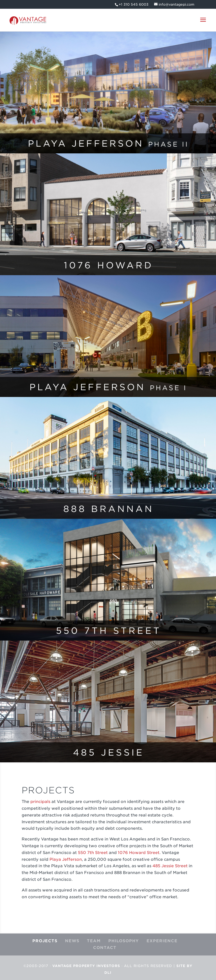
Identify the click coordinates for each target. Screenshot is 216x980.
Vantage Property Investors (86, 966)
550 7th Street (93, 853)
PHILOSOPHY (124, 941)
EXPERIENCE (162, 941)
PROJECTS (45, 941)
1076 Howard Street (139, 853)
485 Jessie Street (171, 866)
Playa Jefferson (66, 859)
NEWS (72, 941)
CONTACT (105, 948)
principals (40, 802)
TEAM (94, 941)
